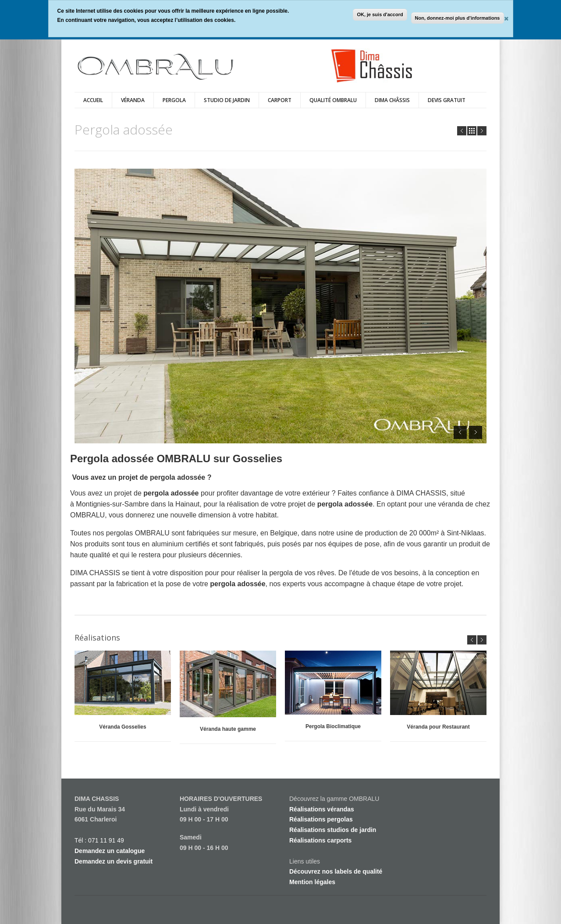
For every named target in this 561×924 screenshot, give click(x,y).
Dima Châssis (392, 100)
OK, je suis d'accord (380, 14)
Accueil (93, 100)
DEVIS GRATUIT (447, 100)
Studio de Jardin (227, 100)
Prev (462, 131)
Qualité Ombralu (333, 100)
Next (482, 131)
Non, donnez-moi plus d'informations (458, 18)
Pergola (174, 100)
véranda (133, 100)
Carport (280, 100)
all (472, 131)
